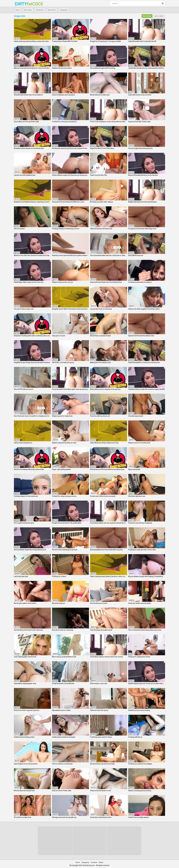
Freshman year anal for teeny (101, 737)
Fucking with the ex (135, 737)
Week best (40, 10)
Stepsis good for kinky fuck (62, 416)
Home (18, 10)
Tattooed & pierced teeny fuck (101, 229)
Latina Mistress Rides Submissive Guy (104, 443)
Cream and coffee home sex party (103, 496)
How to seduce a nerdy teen (62, 764)
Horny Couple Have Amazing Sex (140, 148)
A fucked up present (136, 416)
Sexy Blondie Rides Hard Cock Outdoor (29, 95)
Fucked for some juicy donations (64, 122)
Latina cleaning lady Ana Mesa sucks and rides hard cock (32, 41)
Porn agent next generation (24, 523)
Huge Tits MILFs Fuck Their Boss (102, 148)
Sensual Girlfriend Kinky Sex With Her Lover (68, 202)
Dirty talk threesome (136, 255)
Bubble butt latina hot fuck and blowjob (142, 202)
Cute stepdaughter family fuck (25, 657)
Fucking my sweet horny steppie (140, 764)
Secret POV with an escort (24, 389)
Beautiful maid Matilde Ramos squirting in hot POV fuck (32, 202)
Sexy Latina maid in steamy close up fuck (105, 389)
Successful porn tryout (99, 603)
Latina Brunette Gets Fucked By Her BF (142, 41)
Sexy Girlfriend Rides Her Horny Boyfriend (106, 282)
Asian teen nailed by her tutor (101, 817)
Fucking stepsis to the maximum (26, 496)
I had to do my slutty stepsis (139, 817)
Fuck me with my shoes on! (100, 416)
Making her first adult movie (100, 362)
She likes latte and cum (137, 496)
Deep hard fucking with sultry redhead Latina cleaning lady (32, 336)
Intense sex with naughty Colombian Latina (144, 309)
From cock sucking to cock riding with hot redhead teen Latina (109, 122)
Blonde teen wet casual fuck (24, 791)
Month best (52, 10)
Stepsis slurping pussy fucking (140, 791)
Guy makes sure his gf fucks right (26, 122)
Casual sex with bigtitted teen (25, 175)
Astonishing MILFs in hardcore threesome (144, 362)
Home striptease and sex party (63, 95)
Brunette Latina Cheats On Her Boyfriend (29, 148)
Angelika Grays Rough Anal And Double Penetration (32, 362)
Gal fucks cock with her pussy (63, 362)
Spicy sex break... (135, 469)
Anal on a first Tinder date (62, 791)
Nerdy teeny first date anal (100, 95)
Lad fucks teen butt (21, 576)
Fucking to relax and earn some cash (142, 550)
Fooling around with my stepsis (140, 282)
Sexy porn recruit (58, 336)
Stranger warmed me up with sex (64, 817)
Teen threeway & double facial (101, 630)
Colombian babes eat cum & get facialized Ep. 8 (108, 523)
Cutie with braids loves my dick (140, 95)
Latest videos (159, 16)
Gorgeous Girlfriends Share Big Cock (142, 229)
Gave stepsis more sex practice (26, 764)
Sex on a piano (19, 229)
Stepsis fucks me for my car (63, 282)
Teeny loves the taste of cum (101, 791)
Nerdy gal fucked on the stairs (25, 603)
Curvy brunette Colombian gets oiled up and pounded (71, 389)
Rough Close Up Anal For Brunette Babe (67, 523)
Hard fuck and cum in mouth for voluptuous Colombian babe (32, 416)
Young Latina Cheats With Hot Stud (65, 41)
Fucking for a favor (59, 576)
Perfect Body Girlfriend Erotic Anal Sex (28, 630)
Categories (64, 10)
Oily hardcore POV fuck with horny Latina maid (107, 469)
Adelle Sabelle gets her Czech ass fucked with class (147, 684)
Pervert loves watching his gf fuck (65, 550)
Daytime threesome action (62, 68)
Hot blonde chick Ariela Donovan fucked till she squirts (71, 148)
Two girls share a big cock (24, 309)
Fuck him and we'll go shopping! (140, 523)
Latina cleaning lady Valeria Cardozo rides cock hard (109, 576)
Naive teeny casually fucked (100, 336)
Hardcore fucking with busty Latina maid (29, 469)
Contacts (94, 862)
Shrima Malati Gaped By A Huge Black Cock (30, 550)
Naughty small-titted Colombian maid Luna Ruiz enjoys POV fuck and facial (71, 309)
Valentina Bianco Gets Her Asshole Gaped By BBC (147, 389)
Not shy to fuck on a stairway (63, 630)
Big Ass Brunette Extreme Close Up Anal (143, 175)
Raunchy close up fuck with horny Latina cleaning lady (71, 255)
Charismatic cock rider (99, 684)
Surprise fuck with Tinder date (139, 122)
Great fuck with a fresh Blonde (63, 684)
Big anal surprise (58, 603)
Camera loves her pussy (99, 710)
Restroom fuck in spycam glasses (27, 710)
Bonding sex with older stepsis (102, 202)
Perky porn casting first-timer (139, 657)
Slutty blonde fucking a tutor (24, 737)
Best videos (28, 10)
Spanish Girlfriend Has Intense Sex (141, 336)
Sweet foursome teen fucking (139, 710)
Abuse (101, 862)
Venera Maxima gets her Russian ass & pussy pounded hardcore (71, 175)
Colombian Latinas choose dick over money (106, 657)
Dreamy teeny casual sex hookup (102, 764)
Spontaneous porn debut (61, 710)
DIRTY (21, 4)
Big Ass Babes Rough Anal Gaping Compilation (146, 576)
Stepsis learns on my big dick (139, 443)
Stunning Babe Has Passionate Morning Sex (106, 550)
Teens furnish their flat (98, 175)
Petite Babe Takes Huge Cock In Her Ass (29, 282)
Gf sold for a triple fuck (22, 817)
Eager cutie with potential (61, 469)
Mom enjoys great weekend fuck (64, 657)
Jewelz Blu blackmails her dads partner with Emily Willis (147, 68)
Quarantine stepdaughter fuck (25, 684)
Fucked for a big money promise (64, 496)
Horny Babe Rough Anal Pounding (103, 68)
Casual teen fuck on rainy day (101, 309)
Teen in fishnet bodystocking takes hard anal (145, 630)
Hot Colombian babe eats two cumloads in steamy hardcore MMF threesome (109, 255)
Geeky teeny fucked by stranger (64, 737)
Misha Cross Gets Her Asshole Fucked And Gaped (32, 255)
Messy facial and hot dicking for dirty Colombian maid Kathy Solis (32, 68)
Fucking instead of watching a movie (66, 229)
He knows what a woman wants (140, 603)
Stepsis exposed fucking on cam (64, 443)
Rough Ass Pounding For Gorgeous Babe (105, 41)
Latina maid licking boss (23, 443)
